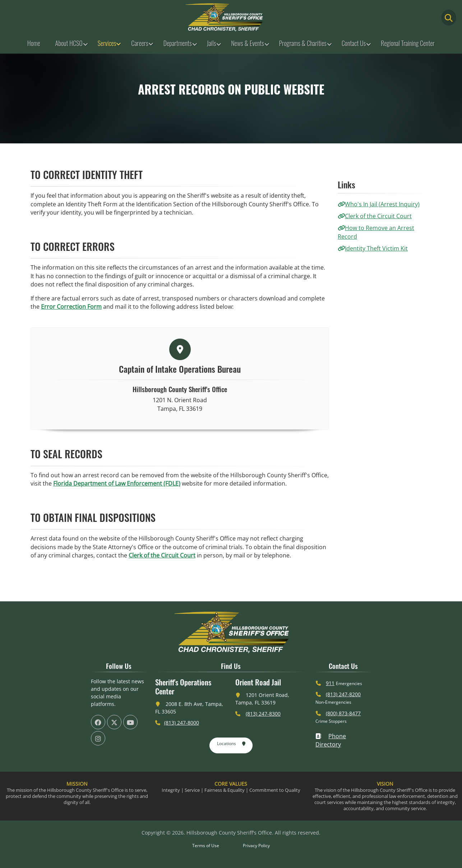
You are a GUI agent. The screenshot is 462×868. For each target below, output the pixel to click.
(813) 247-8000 (182, 723)
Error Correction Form (71, 307)
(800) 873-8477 (343, 713)
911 (330, 683)
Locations (232, 744)
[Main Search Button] (449, 18)
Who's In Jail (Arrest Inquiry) (379, 204)
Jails (212, 43)
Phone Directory (331, 740)
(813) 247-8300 (263, 714)
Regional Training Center (408, 43)
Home (34, 43)
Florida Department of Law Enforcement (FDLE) (117, 483)
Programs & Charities (303, 43)
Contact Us (354, 43)
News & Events (247, 43)
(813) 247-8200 (343, 694)
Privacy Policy (256, 846)
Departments (178, 43)
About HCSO (69, 43)
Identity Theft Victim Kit (373, 248)
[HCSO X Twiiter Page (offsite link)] (114, 722)
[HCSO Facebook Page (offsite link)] (98, 722)
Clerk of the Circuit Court (162, 555)
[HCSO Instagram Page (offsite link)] (98, 738)
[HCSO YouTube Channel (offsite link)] (130, 722)
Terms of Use (206, 846)
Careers (140, 43)
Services (107, 43)
